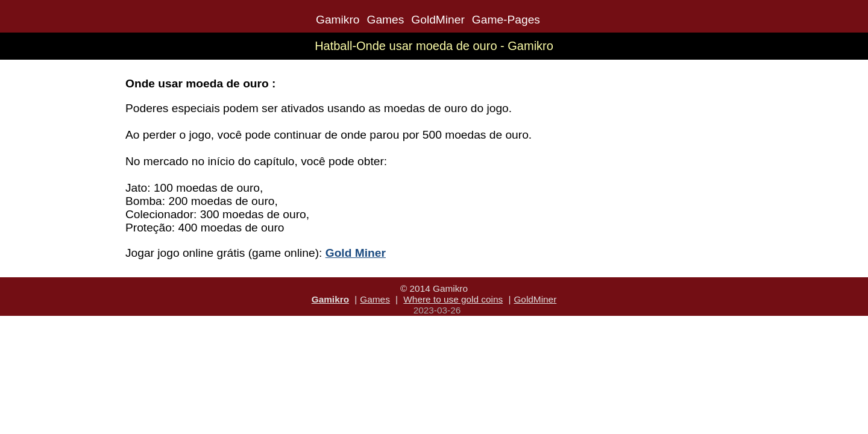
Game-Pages (506, 20)
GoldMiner (438, 20)
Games (385, 20)
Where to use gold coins (453, 299)
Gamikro (338, 20)
